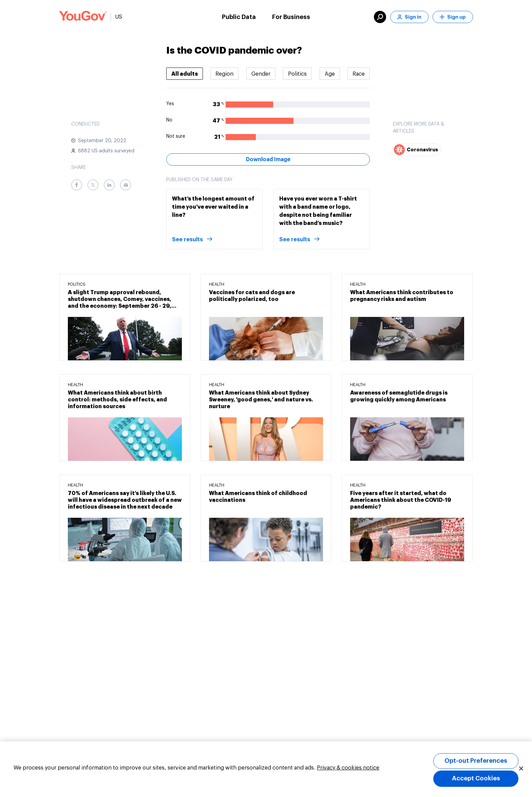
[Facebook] (77, 185)
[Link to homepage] (83, 17)
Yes (170, 104)
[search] (380, 17)
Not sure (176, 136)
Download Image (268, 159)
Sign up (453, 17)
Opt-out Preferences (476, 761)
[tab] (185, 74)
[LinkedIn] (109, 185)
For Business (291, 17)
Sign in (409, 17)
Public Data (239, 17)
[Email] (126, 185)
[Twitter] (93, 185)
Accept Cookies (476, 778)
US (119, 17)
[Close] (521, 768)
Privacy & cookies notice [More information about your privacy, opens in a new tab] (348, 768)
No (169, 120)
